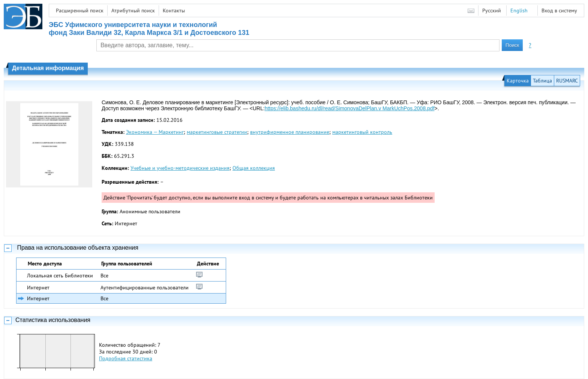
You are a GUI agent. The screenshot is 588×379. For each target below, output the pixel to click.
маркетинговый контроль (362, 132)
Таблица (542, 81)
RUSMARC (567, 81)
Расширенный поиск (80, 10)
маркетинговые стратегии (217, 132)
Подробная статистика (126, 358)
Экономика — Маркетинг (155, 132)
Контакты (174, 10)
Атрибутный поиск (133, 10)
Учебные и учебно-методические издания (180, 168)
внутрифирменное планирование (290, 132)
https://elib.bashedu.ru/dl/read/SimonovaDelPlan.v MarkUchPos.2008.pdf (350, 108)
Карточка (518, 81)
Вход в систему (559, 10)
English (519, 10)
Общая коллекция (254, 168)
